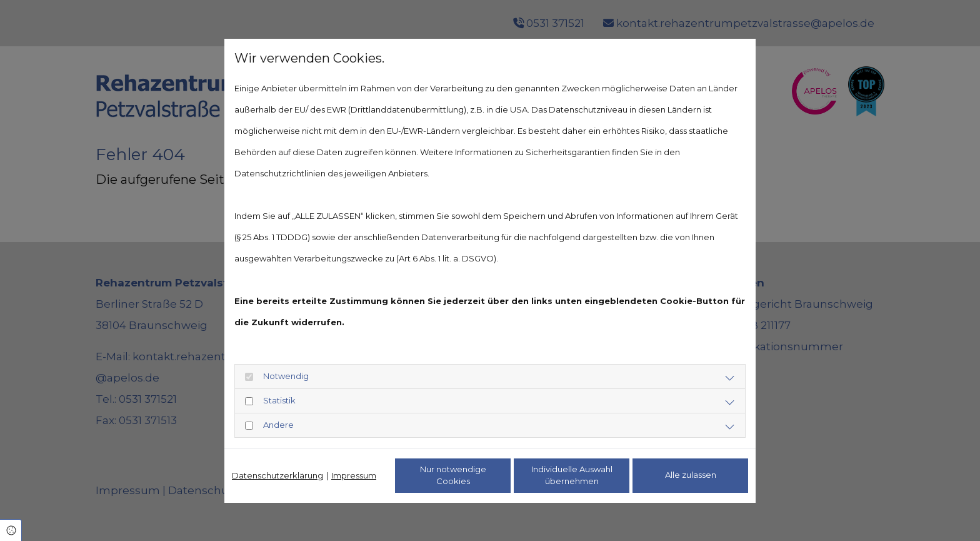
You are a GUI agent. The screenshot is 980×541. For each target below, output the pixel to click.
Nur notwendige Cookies (453, 475)
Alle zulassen (691, 475)
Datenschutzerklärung (277, 475)
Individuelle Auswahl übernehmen (572, 475)
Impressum (354, 475)
